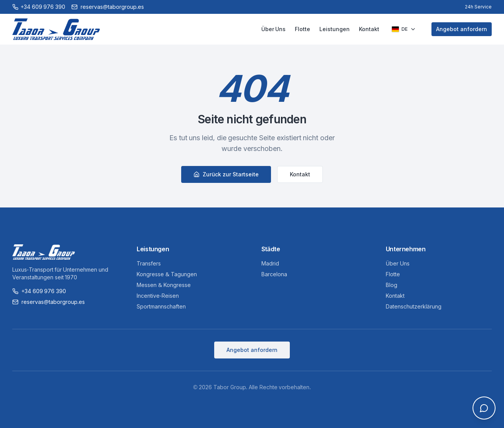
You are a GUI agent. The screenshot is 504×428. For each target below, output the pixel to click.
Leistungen (335, 29)
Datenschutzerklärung (414, 306)
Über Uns (273, 29)
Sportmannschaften (161, 306)
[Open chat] (484, 408)
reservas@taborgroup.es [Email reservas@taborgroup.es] (108, 7)
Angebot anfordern (462, 29)
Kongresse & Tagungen (167, 274)
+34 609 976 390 (39, 291)
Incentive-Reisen (158, 296)
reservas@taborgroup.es (49, 302)
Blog (392, 285)
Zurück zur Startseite (226, 174)
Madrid (270, 263)
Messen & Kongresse (164, 285)
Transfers (149, 263)
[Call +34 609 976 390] (39, 7)
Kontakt (369, 29)
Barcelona (274, 274)
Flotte (302, 29)
